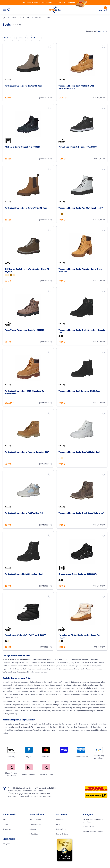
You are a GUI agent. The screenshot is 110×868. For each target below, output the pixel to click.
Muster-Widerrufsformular (93, 831)
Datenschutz (61, 829)
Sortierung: (97, 31)
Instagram (6, 844)
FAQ (4, 819)
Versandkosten (35, 819)
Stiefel (38, 17)
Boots (49, 17)
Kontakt (6, 824)
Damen (14, 17)
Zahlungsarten (35, 824)
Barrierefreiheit (62, 834)
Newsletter (7, 829)
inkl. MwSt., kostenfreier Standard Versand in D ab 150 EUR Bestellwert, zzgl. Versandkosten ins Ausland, (34, 789)
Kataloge (33, 829)
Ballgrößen (34, 834)
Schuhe (26, 17)
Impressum (61, 819)
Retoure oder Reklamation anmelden (93, 821)
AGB (58, 824)
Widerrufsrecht (89, 827)
